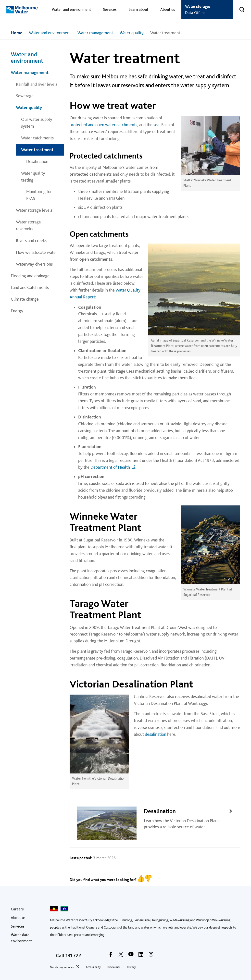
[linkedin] (141, 956)
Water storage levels (34, 210)
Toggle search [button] (239, 6)
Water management (95, 33)
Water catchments (37, 138)
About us (168, 9)
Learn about (138, 9)
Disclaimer (114, 967)
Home (17, 33)
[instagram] (151, 956)
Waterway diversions (34, 264)
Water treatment (37, 150)
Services (110, 9)
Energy (17, 311)
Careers (17, 909)
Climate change (25, 299)
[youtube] (131, 956)
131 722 (73, 955)
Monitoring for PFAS (39, 195)
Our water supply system (37, 123)
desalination (156, 734)
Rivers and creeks (31, 240)
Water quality (132, 33)
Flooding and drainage (30, 276)
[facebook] (111, 956)
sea (156, 125)
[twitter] (121, 956)
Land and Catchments (30, 287)
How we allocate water (37, 252)
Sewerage (25, 96)
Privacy (131, 967)
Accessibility (93, 967)
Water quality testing (33, 177)
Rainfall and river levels (37, 84)
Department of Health (110, 467)
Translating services (62, 967)
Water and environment (71, 9)
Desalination (37, 161)
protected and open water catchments (103, 125)
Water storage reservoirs (28, 225)
